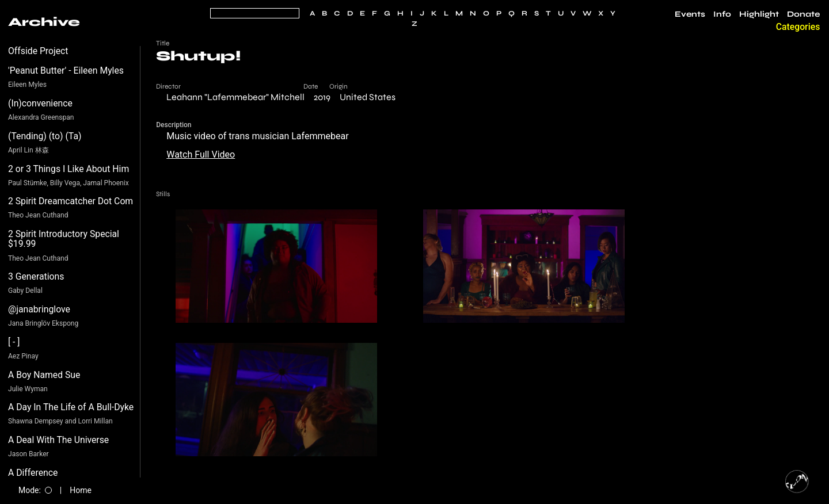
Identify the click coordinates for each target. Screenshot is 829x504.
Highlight (759, 14)
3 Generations (36, 276)
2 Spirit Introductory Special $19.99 (64, 239)
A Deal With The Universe (58, 440)
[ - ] (14, 342)
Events (690, 14)
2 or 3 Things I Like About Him (69, 169)
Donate (803, 14)
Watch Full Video (201, 154)
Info (722, 14)
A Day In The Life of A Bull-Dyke (71, 407)
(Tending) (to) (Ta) (45, 136)
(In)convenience (40, 103)
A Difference (33, 473)
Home (81, 490)
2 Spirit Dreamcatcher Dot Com (71, 201)
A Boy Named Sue (44, 375)
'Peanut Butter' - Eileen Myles (66, 70)
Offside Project (38, 51)
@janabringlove (39, 309)
